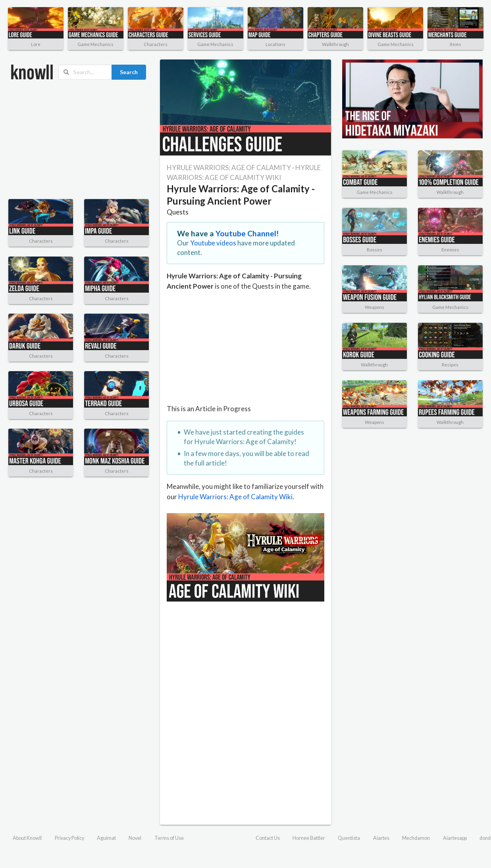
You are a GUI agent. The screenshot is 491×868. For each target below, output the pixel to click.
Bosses (375, 250)
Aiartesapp (455, 838)
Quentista (349, 838)
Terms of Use (169, 838)
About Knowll (27, 838)
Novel (135, 838)
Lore (36, 44)
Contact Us (268, 838)
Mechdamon (416, 838)
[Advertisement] (65, 140)
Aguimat (106, 838)
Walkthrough (335, 44)
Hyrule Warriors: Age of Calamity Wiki (235, 497)
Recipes (450, 365)
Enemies (450, 250)
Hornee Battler (309, 838)
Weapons (375, 307)
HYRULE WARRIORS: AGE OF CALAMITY (229, 168)
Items (455, 44)
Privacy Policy (69, 838)
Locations (275, 44)
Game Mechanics (95, 44)
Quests (178, 212)
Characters (156, 44)
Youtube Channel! (247, 233)
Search (129, 72)
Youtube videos (213, 243)
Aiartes (381, 838)
